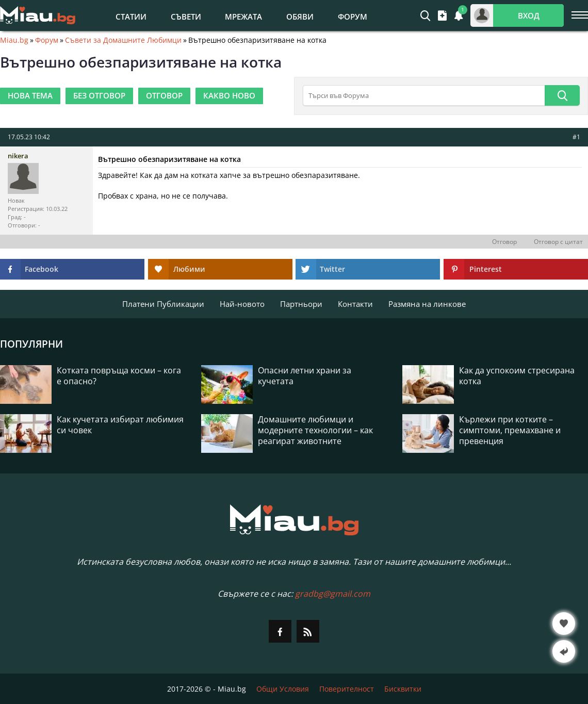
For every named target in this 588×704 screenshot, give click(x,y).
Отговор (504, 242)
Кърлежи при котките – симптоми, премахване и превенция (510, 430)
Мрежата (243, 17)
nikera (18, 156)
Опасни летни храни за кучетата (305, 376)
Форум (353, 17)
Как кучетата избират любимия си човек (120, 425)
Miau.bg (14, 40)
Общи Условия (283, 689)
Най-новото (242, 304)
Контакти (355, 304)
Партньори (301, 304)
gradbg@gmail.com (333, 594)
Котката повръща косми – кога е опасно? (119, 376)
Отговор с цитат (558, 242)
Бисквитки (403, 689)
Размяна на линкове (427, 304)
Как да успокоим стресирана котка (517, 376)
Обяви (300, 17)
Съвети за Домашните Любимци (123, 40)
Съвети (186, 17)
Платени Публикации (163, 304)
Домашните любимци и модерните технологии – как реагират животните (315, 430)
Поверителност (347, 689)
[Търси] (562, 95)
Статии (131, 17)
